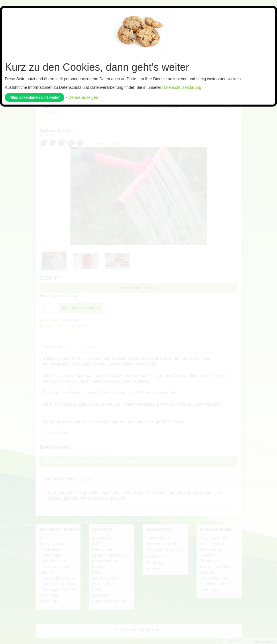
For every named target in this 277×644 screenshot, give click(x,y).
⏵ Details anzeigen (82, 97)
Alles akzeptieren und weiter (35, 97)
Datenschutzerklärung (182, 87)
